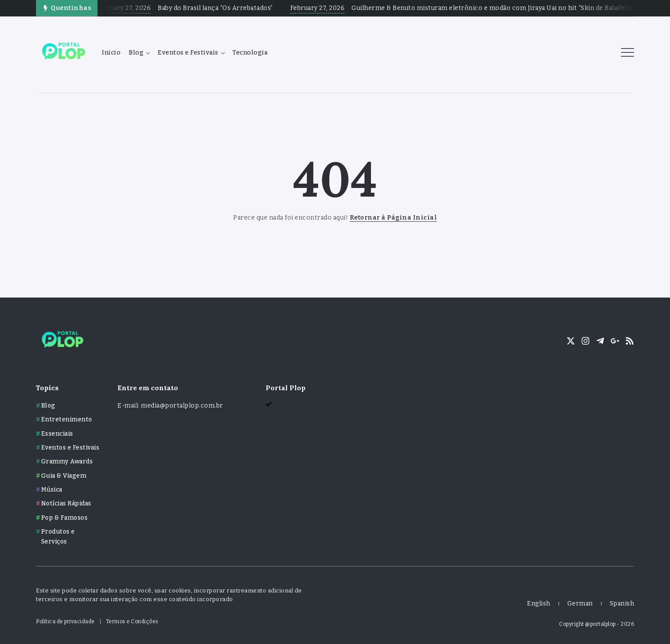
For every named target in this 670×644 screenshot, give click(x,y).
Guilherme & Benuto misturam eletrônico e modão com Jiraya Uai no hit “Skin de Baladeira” (502, 8)
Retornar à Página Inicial (394, 218)
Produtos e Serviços (58, 536)
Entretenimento (67, 419)
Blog (48, 406)
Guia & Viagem (64, 476)
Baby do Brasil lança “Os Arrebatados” (224, 8)
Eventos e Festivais (70, 448)
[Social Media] (571, 341)
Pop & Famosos (65, 518)
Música (52, 490)
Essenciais (57, 434)
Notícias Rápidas (66, 503)
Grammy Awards (67, 461)
